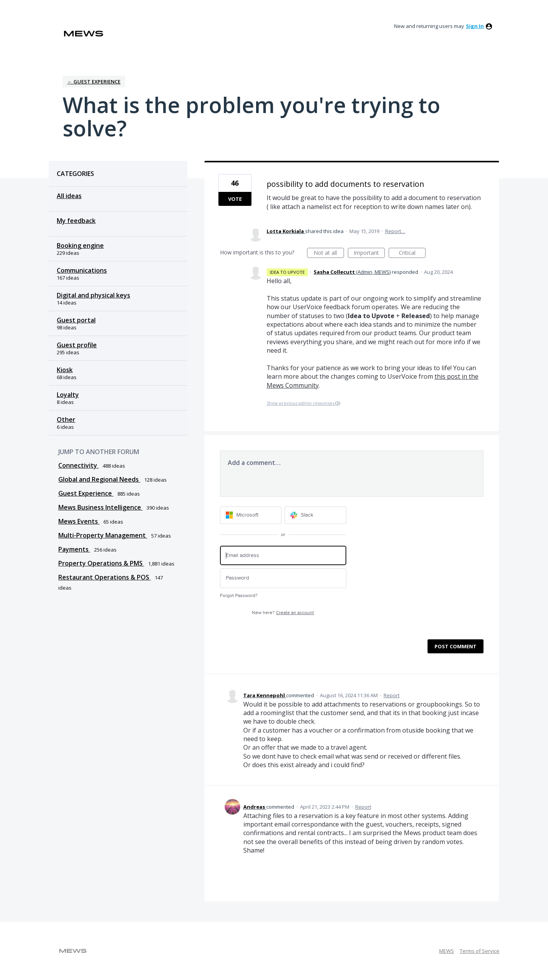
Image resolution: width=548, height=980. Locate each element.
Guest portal (76, 320)
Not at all (329, 253)
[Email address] (283, 556)
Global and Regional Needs (99, 479)
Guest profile (77, 345)
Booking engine (80, 245)
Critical (412, 253)
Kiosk (65, 370)
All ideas (69, 196)
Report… (395, 231)
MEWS (447, 951)
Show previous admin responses (303, 403)
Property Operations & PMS (101, 563)
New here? (283, 613)
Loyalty (68, 395)
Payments (74, 549)
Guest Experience (86, 493)
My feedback (76, 221)
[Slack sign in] (315, 515)
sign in (475, 26)
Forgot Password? (239, 596)
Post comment (456, 646)
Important (369, 253)
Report (392, 695)
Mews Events (79, 521)
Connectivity (79, 465)
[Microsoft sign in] (251, 515)
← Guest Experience (94, 82)
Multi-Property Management (103, 535)
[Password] (283, 578)
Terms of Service (480, 951)
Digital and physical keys (93, 295)
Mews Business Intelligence (100, 507)
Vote (235, 199)
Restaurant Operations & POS (105, 577)
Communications (82, 270)
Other (66, 420)
